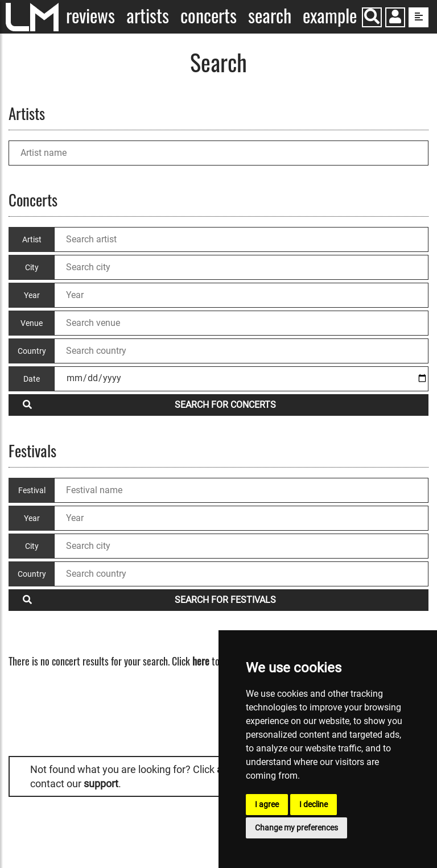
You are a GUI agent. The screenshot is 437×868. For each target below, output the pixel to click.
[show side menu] (419, 17)
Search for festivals (149, 600)
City (32, 546)
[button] (395, 18)
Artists (148, 16)
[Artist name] (218, 153)
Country (32, 574)
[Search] (372, 17)
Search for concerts (149, 405)
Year (32, 518)
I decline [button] (314, 804)
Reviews (90, 16)
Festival (32, 490)
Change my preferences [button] (296, 828)
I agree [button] (267, 804)
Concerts (209, 16)
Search (270, 16)
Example (330, 16)
